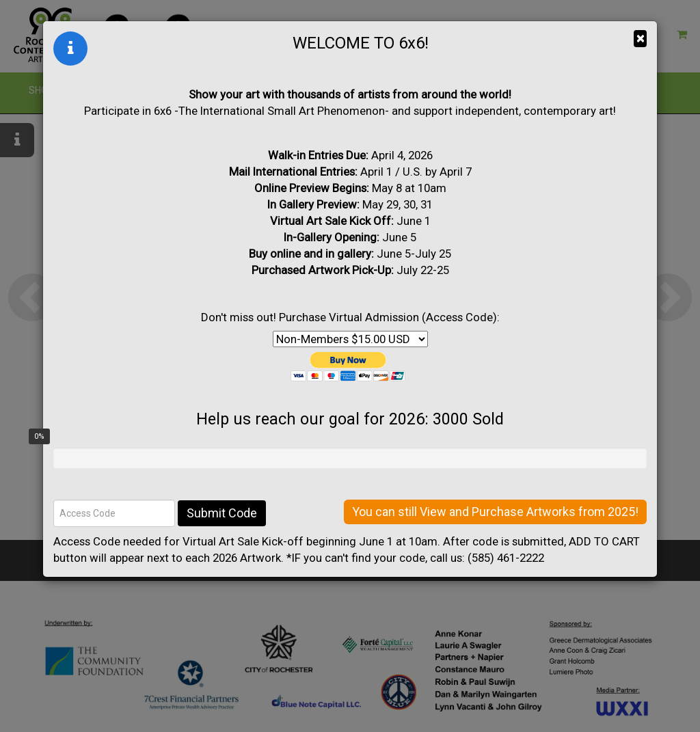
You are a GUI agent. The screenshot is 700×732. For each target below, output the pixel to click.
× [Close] (640, 38)
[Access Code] (114, 513)
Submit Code (222, 513)
